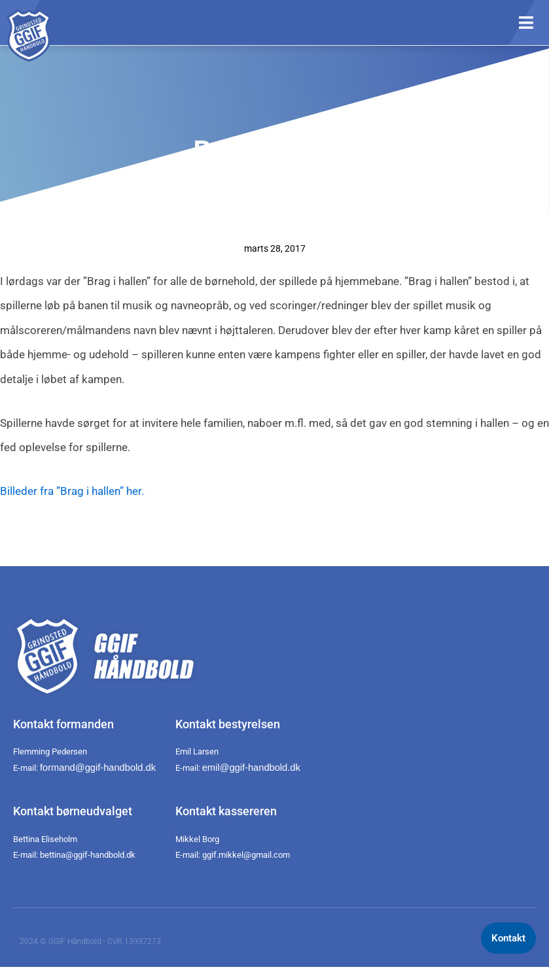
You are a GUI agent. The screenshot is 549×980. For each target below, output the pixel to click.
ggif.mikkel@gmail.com (246, 855)
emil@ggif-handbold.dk (251, 768)
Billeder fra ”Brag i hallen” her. (72, 491)
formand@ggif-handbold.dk (98, 768)
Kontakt (508, 938)
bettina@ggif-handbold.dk (88, 855)
